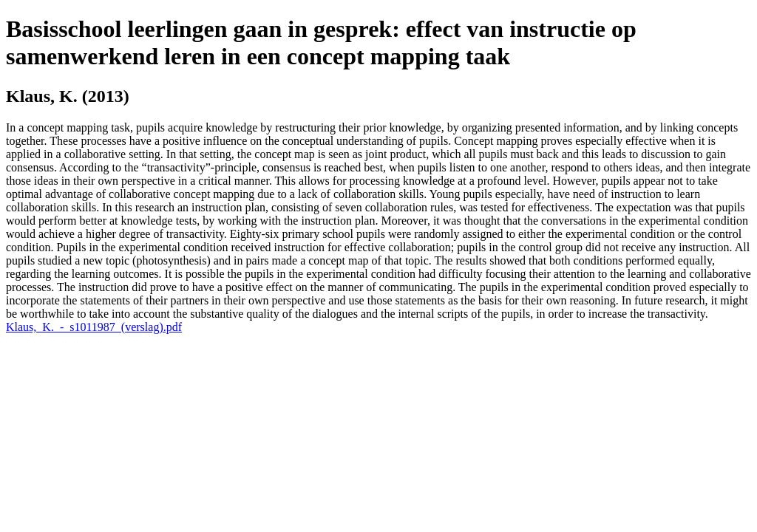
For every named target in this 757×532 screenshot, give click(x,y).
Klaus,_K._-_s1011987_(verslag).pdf (94, 327)
